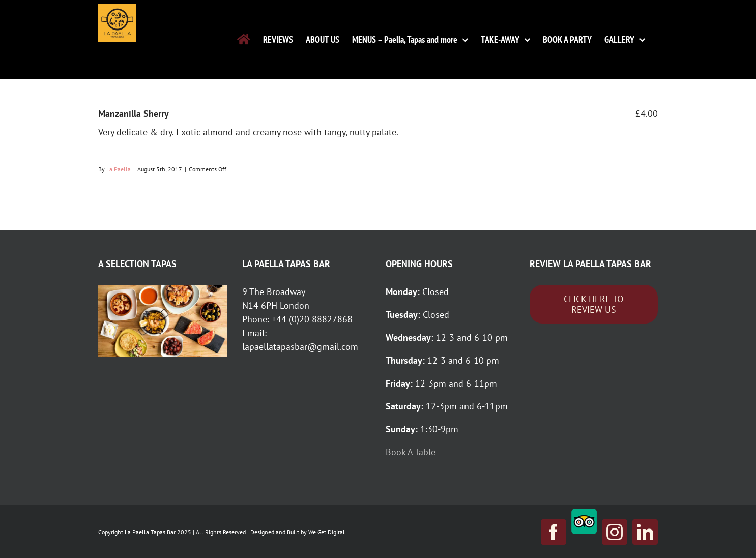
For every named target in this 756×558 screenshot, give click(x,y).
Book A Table (412, 452)
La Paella (119, 169)
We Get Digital (327, 532)
